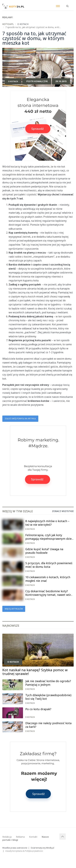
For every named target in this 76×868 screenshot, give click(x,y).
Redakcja (7, 837)
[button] (67, 4)
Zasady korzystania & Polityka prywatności (24, 851)
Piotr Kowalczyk (37, 81)
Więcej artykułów (14, 609)
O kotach (13, 81)
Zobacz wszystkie (63, 511)
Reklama (20, 837)
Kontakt (33, 837)
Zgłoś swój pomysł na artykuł (20, 419)
